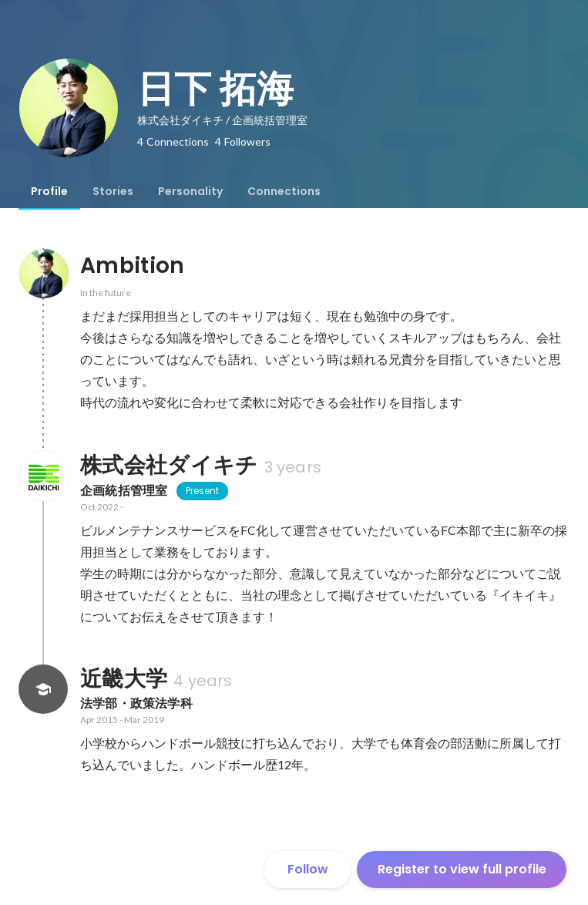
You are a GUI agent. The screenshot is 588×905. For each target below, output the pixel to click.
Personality (190, 191)
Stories (113, 191)
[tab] (49, 191)
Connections (284, 191)
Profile (49, 191)
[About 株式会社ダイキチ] (43, 476)
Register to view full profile (462, 869)
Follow (308, 869)
